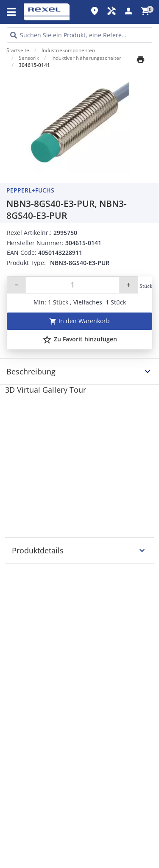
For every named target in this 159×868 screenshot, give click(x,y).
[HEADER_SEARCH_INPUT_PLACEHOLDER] (79, 35)
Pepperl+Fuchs (30, 190)
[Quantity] (73, 285)
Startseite (18, 50)
